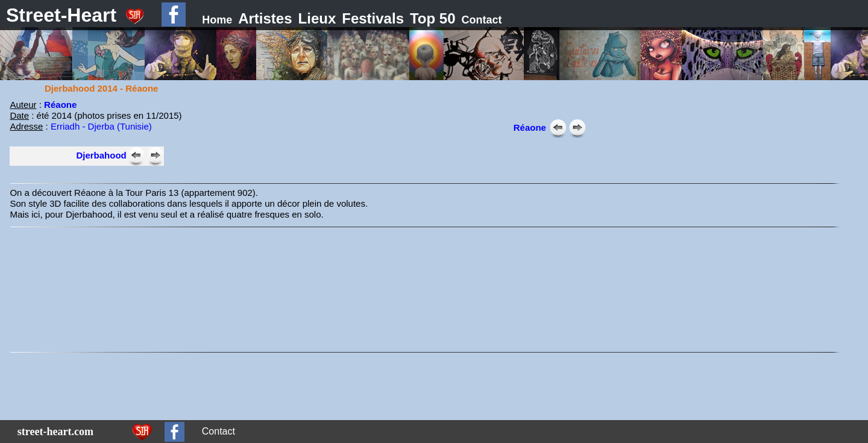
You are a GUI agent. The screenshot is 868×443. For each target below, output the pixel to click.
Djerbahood (101, 155)
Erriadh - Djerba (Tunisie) (101, 126)
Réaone (530, 127)
